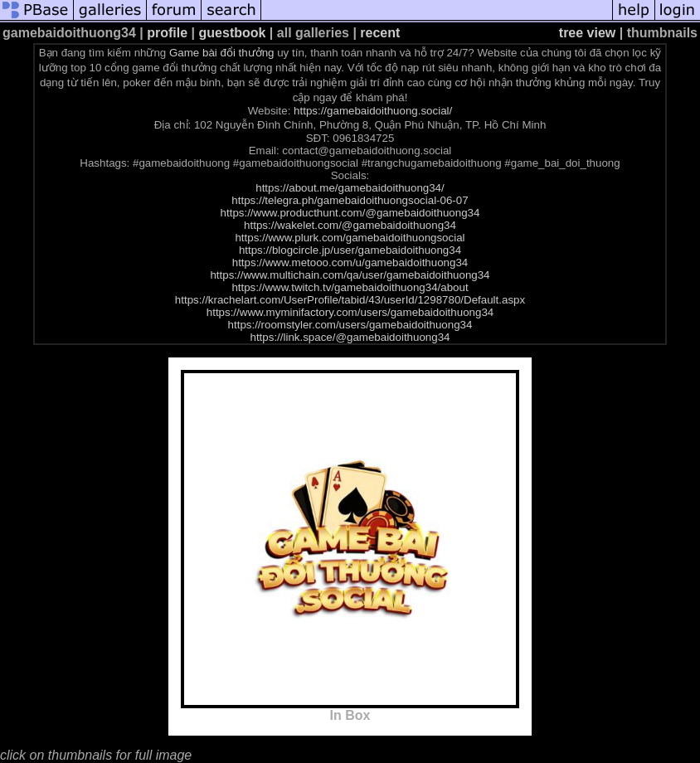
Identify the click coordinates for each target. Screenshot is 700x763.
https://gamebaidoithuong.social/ (373, 111)
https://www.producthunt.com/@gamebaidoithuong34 (350, 213)
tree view (587, 33)
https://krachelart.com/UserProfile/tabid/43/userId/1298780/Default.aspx (350, 300)
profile (167, 33)
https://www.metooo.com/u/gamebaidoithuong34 (350, 262)
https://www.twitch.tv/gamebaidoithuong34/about (350, 287)
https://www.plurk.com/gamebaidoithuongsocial (350, 238)
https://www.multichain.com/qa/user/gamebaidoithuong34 (350, 275)
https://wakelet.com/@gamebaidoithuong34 (350, 225)
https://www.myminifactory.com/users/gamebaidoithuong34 (350, 312)
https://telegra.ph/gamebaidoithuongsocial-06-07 (350, 200)
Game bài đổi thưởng (222, 53)
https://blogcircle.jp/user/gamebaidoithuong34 (350, 250)
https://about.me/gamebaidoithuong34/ (350, 188)
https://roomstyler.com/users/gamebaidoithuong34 (350, 325)
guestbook (233, 33)
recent (380, 33)
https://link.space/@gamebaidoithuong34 (350, 337)
